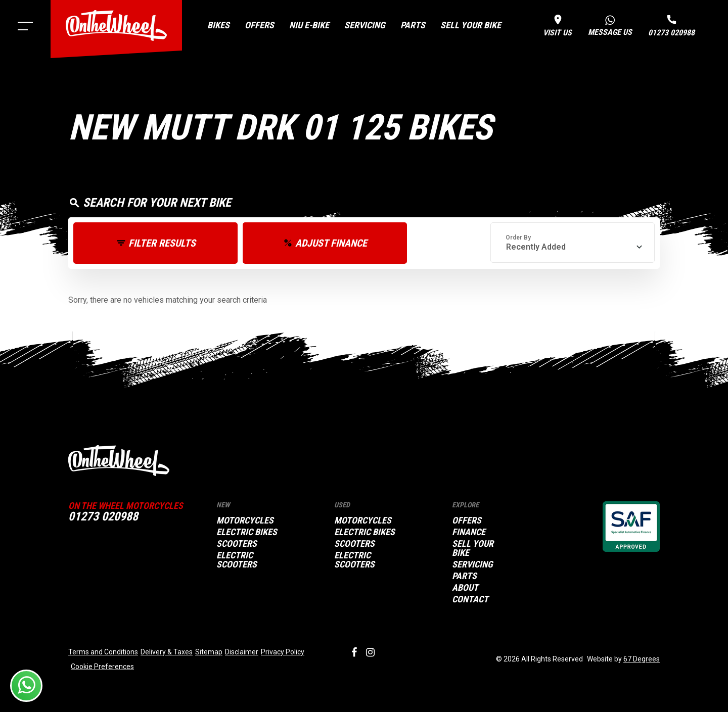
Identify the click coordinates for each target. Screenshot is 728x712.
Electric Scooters (237, 560)
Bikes (218, 25)
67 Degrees (642, 659)
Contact (470, 599)
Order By (518, 238)
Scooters (237, 544)
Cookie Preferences (102, 667)
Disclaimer (242, 652)
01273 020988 (103, 516)
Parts (413, 25)
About (465, 588)
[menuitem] (218, 25)
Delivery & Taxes (167, 652)
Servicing (365, 25)
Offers (259, 25)
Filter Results (162, 243)
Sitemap (209, 652)
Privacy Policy (283, 652)
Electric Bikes (247, 532)
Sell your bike (471, 25)
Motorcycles (245, 520)
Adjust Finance (331, 243)
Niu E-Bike (309, 25)
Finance (469, 532)
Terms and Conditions (103, 652)
